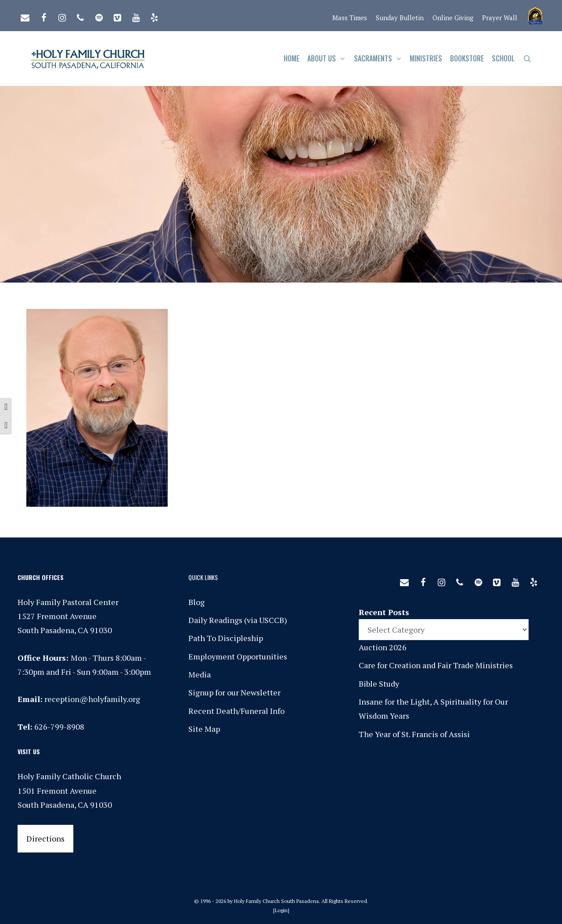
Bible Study (379, 684)
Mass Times (350, 18)
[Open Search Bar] (527, 59)
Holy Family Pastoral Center (68, 602)
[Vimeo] (117, 16)
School (503, 58)
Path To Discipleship (226, 638)
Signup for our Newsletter (234, 692)
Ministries (426, 58)
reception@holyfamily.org (92, 699)
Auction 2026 (383, 647)
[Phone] (80, 16)
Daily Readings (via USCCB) (238, 620)
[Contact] (25, 16)
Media (200, 674)
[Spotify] (99, 16)
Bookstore (467, 58)
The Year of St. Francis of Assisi (414, 734)
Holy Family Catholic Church (69, 776)
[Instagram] (62, 16)
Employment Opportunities (238, 656)
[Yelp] (154, 16)
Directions (45, 838)
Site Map (204, 729)
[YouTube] (136, 16)
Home (292, 58)
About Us (329, 59)
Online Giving (453, 18)
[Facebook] (43, 16)
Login (281, 910)
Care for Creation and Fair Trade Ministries (436, 665)
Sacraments (380, 59)
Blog (196, 602)
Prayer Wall (500, 18)
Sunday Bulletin (400, 18)
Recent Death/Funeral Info (236, 711)
